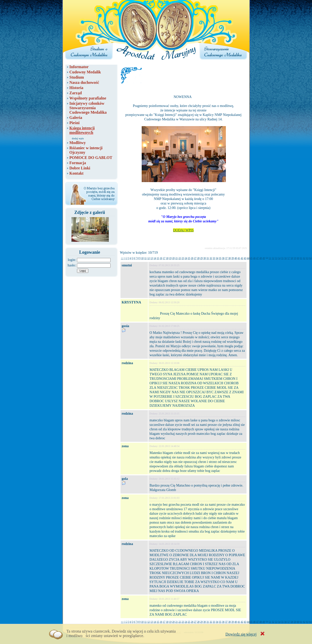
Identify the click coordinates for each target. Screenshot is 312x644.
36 (223, 258)
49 (264, 258)
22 (180, 258)
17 (164, 258)
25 (189, 258)
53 (276, 258)
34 (217, 258)
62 (304, 258)
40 (236, 258)
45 (251, 258)
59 (295, 258)
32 (211, 258)
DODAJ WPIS (183, 230)
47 (257, 258)
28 (198, 258)
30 (204, 258)
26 (192, 258)
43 (245, 258)
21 (177, 258)
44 (248, 258)
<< (122, 258)
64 (310, 258)
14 (155, 258)
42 (242, 258)
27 (195, 258)
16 (161, 258)
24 (186, 258)
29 (201, 258)
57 (289, 258)
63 (307, 258)
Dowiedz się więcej (241, 634)
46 (254, 258)
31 (208, 258)
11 (145, 258)
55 (282, 258)
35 (220, 258)
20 (173, 258)
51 (270, 258)
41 (239, 258)
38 (229, 258)
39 (233, 258)
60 (298, 258)
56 (285, 258)
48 (260, 258)
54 (279, 258)
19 (170, 258)
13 (152, 258)
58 (292, 258)
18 (167, 258)
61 (301, 258)
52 (273, 258)
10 (142, 258)
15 (158, 258)
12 (148, 258)
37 (226, 258)
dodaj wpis (78, 138)
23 (183, 258)
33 (214, 258)
